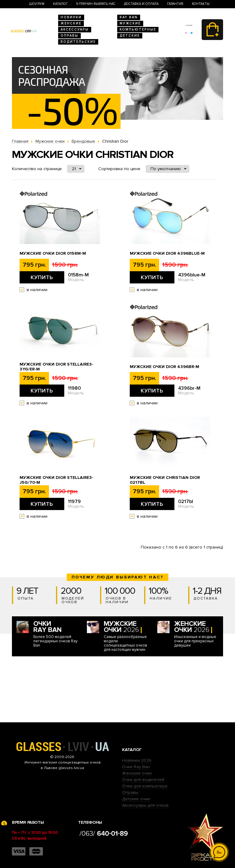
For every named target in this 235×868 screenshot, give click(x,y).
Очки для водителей (143, 780)
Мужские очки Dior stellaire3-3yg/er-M (56, 367)
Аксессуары (75, 29)
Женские (71, 23)
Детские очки (136, 799)
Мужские (130, 23)
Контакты (201, 4)
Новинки (71, 17)
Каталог (60, 4)
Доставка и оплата (141, 4)
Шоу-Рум (37, 4)
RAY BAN (129, 17)
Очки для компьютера (145, 786)
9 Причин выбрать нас (96, 4)
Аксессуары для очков (145, 805)
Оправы (69, 36)
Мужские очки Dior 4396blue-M (167, 253)
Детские (130, 36)
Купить (42, 277)
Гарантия (175, 4)
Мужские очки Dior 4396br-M (164, 367)
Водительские (78, 42)
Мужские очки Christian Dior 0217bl (165, 480)
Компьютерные (138, 29)
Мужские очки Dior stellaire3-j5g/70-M (56, 480)
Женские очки (137, 773)
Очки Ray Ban (136, 767)
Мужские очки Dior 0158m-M (53, 253)
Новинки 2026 (137, 760)
